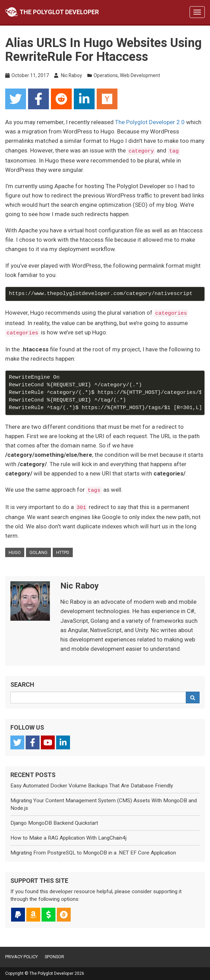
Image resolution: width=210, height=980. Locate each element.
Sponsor (54, 957)
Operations (106, 75)
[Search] (193, 697)
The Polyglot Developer (52, 12)
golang (38, 552)
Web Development (140, 75)
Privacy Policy (21, 957)
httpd (63, 552)
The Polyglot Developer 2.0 (150, 122)
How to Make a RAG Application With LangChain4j (68, 838)
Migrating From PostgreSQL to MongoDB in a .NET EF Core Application (93, 853)
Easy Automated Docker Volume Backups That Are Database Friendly (92, 786)
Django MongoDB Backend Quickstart (54, 823)
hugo (15, 552)
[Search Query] (98, 697)
